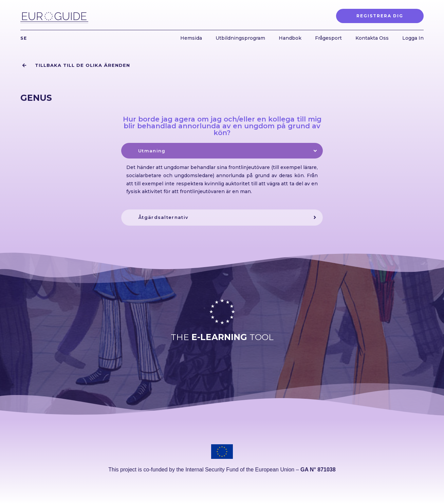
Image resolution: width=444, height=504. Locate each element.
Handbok (290, 38)
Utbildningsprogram (240, 38)
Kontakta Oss (372, 38)
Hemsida (191, 38)
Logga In (413, 38)
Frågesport (328, 38)
